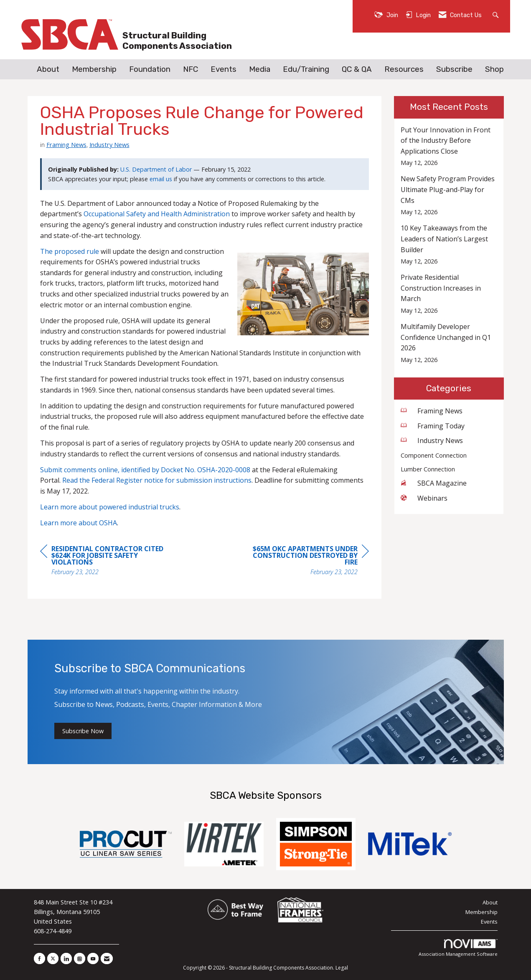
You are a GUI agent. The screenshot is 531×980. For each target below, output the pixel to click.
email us (161, 179)
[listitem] (449, 146)
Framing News (66, 144)
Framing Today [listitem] (433, 426)
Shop (494, 69)
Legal (342, 968)
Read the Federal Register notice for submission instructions (157, 480)
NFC (191, 69)
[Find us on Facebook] (39, 958)
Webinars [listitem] (424, 498)
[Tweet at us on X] (53, 958)
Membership (94, 69)
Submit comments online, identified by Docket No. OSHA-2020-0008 (145, 470)
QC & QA (357, 69)
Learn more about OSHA (79, 523)
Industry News (109, 144)
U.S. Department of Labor (156, 169)
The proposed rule (70, 251)
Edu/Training (306, 69)
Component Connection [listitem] (434, 455)
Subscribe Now (83, 731)
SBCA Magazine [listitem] (434, 483)
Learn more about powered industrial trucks (110, 507)
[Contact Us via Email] (107, 958)
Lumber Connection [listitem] (428, 469)
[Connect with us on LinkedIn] (66, 958)
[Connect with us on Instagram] (80, 958)
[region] (306, 561)
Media (260, 69)
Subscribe (454, 69)
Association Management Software (458, 948)
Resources (404, 69)
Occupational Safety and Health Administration (157, 214)
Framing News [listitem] (432, 411)
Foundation (150, 69)
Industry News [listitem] (432, 441)
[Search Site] (497, 14)
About (48, 69)
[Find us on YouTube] (93, 958)
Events (224, 69)
